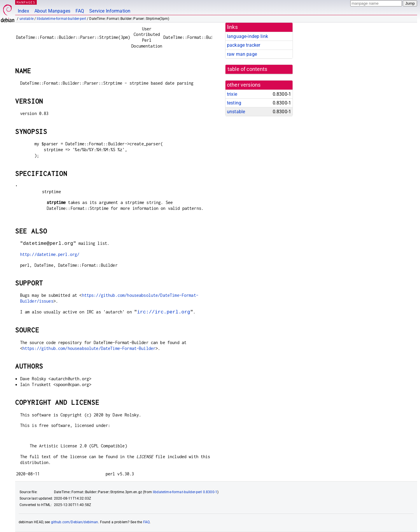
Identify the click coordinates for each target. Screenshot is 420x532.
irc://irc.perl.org (164, 312)
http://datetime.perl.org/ (50, 254)
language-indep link (247, 36)
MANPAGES (26, 2)
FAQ (80, 11)
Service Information (110, 11)
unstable (27, 19)
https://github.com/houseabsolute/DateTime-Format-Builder (89, 348)
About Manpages (52, 11)
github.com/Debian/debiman (75, 522)
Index (23, 11)
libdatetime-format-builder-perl (61, 19)
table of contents (247, 69)
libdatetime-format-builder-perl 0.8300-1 (185, 492)
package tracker (244, 45)
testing (234, 103)
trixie (232, 94)
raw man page (242, 54)
